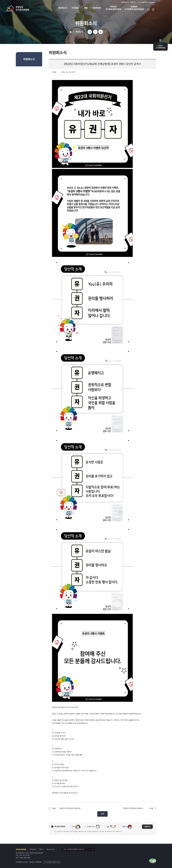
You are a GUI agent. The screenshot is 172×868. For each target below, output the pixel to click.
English (152, 2)
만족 (74, 827)
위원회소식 (63, 8)
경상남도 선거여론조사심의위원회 (134, 8)
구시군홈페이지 (143, 2)
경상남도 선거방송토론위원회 (113, 8)
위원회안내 (97, 8)
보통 (108, 827)
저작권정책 (33, 849)
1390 (36, 862)
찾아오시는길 (50, 849)
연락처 (41, 849)
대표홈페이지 (125, 2)
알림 (86, 8)
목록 (102, 814)
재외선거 (133, 2)
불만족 (125, 827)
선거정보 (75, 8)
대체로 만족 (91, 827)
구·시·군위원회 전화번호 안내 (52, 862)
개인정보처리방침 (21, 849)
